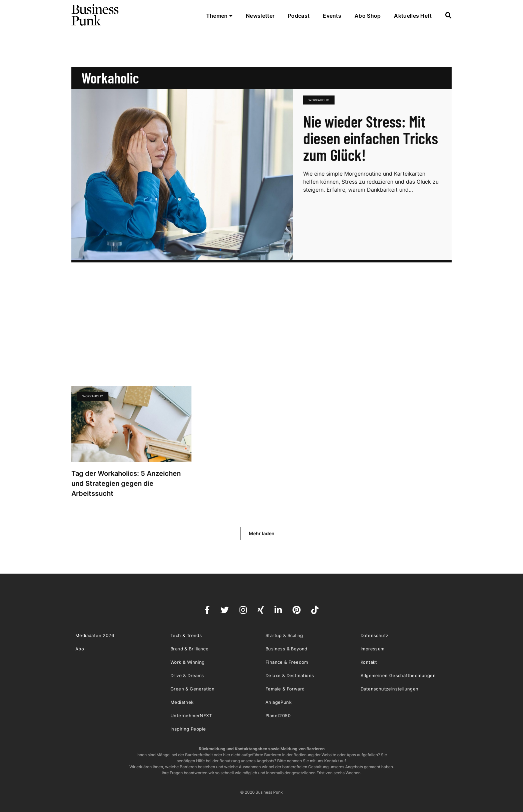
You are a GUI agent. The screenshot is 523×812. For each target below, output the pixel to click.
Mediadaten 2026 (95, 635)
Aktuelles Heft (413, 16)
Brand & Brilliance (189, 649)
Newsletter (260, 16)
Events (332, 16)
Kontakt (369, 662)
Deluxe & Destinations (290, 675)
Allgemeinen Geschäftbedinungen (398, 675)
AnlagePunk (279, 702)
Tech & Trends (186, 635)
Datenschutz (374, 635)
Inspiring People (188, 729)
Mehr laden (262, 533)
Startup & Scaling (284, 635)
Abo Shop (368, 16)
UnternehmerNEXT (191, 716)
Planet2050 (278, 716)
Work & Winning (188, 662)
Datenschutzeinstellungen (390, 689)
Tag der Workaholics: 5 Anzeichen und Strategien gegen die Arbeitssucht (126, 483)
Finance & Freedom (287, 662)
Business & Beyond (287, 649)
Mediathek (182, 702)
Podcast (299, 16)
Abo (80, 649)
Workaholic (319, 100)
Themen (219, 16)
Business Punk (95, 15)
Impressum (373, 649)
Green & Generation (192, 689)
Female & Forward (285, 689)
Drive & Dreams (187, 675)
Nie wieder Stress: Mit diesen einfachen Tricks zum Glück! (371, 138)
